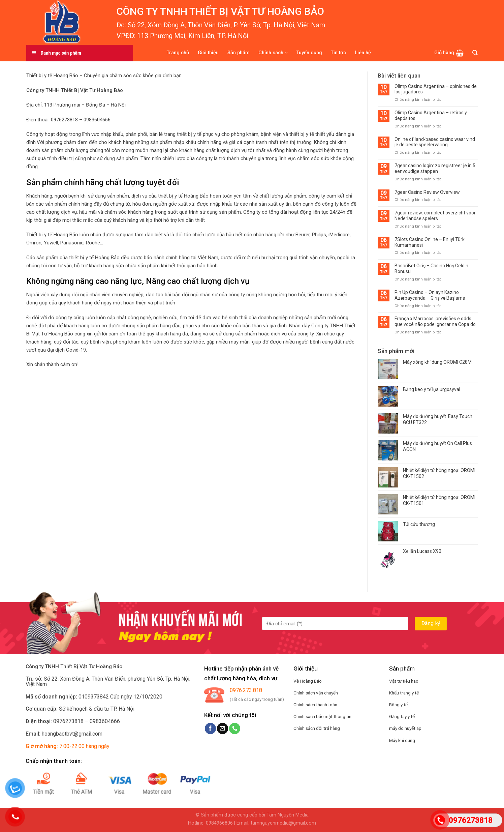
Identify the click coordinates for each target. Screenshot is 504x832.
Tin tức (338, 53)
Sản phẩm (239, 53)
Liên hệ (363, 53)
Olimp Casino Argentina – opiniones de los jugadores (436, 89)
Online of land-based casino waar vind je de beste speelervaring (435, 142)
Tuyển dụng (309, 53)
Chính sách (273, 53)
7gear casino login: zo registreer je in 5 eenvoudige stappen (435, 168)
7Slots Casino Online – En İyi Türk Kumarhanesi (430, 242)
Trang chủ (178, 53)
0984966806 (219, 823)
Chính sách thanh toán (315, 705)
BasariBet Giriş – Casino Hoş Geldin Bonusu (431, 269)
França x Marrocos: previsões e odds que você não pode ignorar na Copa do (435, 321)
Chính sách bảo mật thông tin (322, 716)
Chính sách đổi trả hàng (317, 728)
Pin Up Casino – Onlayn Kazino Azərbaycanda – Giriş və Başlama (430, 295)
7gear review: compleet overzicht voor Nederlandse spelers (435, 216)
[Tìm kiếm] (475, 53)
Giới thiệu (208, 53)
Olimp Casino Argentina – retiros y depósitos (431, 115)
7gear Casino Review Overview (427, 192)
